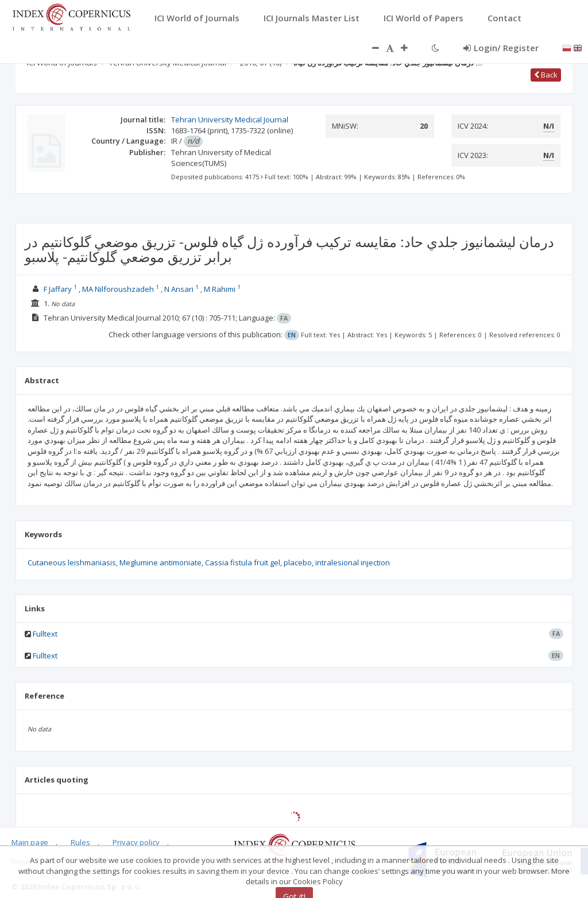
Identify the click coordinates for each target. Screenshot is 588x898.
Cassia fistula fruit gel (243, 562)
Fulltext (45, 634)
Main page (30, 842)
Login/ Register (501, 48)
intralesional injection (353, 562)
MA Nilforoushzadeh (119, 289)
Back (546, 75)
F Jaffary (59, 289)
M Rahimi (220, 289)
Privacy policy (136, 842)
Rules (80, 842)
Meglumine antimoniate (160, 562)
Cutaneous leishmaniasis (72, 562)
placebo (298, 562)
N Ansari (180, 289)
